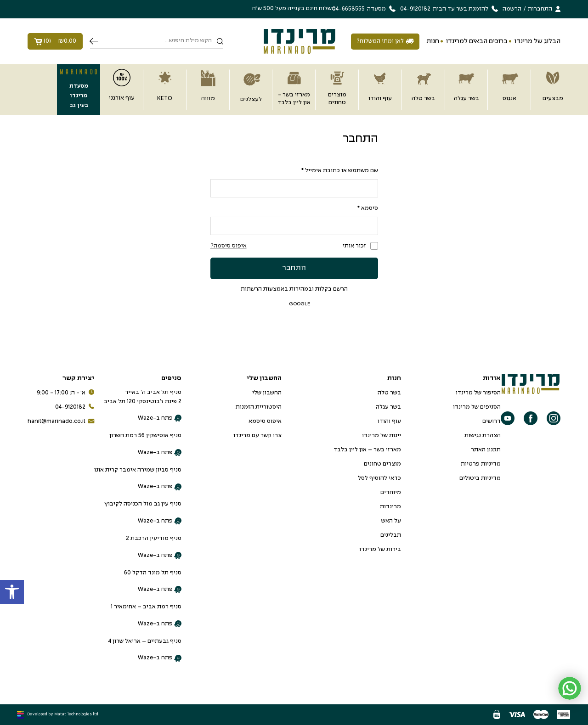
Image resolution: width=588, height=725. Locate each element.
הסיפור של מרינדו (478, 393)
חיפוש (94, 41)
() (55, 42)
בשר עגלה (388, 407)
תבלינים (391, 535)
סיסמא (368, 208)
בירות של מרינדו (380, 550)
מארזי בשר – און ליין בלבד (367, 450)
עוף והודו (389, 422)
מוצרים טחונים (382, 464)
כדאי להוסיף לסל (379, 478)
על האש (391, 521)
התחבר (294, 268)
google (294, 304)
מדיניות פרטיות (481, 464)
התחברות (540, 9)
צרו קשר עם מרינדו (257, 436)
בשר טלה (389, 393)
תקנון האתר (486, 450)
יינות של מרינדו (382, 436)
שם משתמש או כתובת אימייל (340, 171)
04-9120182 (75, 407)
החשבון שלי (267, 393)
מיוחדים (391, 493)
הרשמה (512, 9)
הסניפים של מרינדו (477, 407)
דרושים (492, 422)
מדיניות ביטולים (480, 478)
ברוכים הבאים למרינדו (477, 41)
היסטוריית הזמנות (259, 407)
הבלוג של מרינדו (537, 41)
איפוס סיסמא (265, 422)
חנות (433, 41)
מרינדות (390, 507)
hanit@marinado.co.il (61, 422)
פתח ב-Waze (159, 418)
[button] (12, 592)
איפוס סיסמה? (229, 246)
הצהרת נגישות (483, 436)
